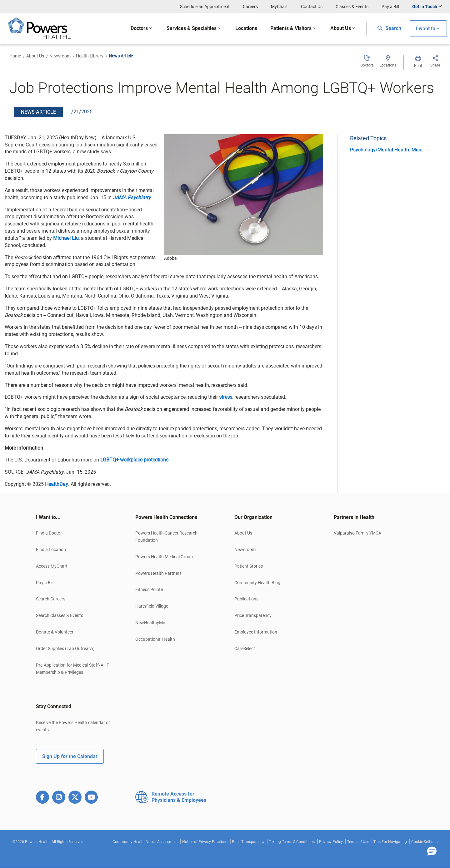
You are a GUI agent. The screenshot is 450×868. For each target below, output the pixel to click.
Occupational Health (155, 639)
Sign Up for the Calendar (70, 756)
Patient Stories (249, 566)
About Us (35, 56)
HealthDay (57, 484)
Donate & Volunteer (55, 632)
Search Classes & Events (60, 615)
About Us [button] (341, 28)
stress (226, 397)
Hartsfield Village (152, 606)
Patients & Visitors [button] (291, 28)
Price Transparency (253, 615)
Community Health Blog (257, 583)
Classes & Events (352, 7)
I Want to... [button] (48, 517)
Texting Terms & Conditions (292, 842)
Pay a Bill (390, 7)
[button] (432, 851)
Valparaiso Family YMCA (357, 533)
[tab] (76, 517)
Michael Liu (66, 238)
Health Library (90, 56)
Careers (250, 7)
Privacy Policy (331, 842)
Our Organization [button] (253, 517)
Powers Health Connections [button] (166, 517)
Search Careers (51, 599)
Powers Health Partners (158, 573)
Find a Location (51, 550)
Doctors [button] (139, 28)
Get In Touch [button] (425, 7)
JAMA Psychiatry (132, 197)
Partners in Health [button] (354, 517)
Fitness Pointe (149, 589)
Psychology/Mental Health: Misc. (387, 150)
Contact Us (312, 7)
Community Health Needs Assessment (145, 842)
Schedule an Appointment (205, 7)
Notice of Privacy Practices (205, 842)
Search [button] (389, 28)
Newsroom (60, 56)
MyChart (279, 7)
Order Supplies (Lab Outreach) (65, 649)
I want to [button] (426, 29)
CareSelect (245, 649)
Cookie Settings (424, 842)
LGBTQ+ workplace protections (134, 460)
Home (15, 56)
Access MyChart (52, 566)
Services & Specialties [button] (192, 28)
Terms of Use (358, 842)
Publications (246, 599)
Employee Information (256, 632)
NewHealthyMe (150, 623)
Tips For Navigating (390, 842)
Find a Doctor (49, 533)
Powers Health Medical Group (164, 557)
